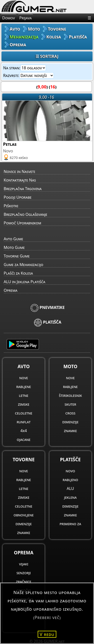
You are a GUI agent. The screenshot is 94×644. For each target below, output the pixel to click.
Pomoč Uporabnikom (22, 223)
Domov (9, 18)
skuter (70, 404)
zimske (24, 404)
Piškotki (11, 206)
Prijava (26, 18)
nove (24, 378)
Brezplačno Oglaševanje (25, 214)
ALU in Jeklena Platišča (24, 282)
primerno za (70, 524)
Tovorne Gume (17, 256)
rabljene (23, 387)
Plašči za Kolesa (18, 273)
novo (70, 471)
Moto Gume (14, 247)
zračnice (23, 582)
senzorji (24, 573)
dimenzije (70, 422)
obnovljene (24, 515)
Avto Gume (13, 239)
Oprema (11, 290)
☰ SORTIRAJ (47, 56)
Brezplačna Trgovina (23, 189)
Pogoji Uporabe (18, 197)
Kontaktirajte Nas (20, 180)
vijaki (24, 564)
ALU (70, 488)
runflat (24, 422)
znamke (70, 431)
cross (70, 413)
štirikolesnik (70, 395)
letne (23, 395)
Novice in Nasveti (19, 171)
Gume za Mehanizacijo (23, 265)
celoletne (24, 413)
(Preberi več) (47, 617)
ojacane (24, 439)
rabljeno (70, 480)
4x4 (23, 431)
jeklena (70, 497)
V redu (47, 634)
